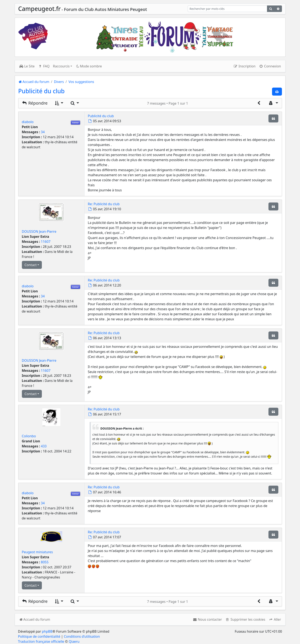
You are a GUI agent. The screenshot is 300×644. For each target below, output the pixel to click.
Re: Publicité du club (104, 204)
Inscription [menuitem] (244, 66)
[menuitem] (207, 619)
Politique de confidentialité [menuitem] (39, 636)
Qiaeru (74, 641)
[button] (275, 619)
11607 (46, 242)
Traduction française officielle (41, 641)
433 (44, 446)
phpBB (47, 631)
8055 (45, 562)
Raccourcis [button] (61, 66)
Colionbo (29, 436)
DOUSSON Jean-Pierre (39, 231)
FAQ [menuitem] (44, 66)
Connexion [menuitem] (270, 66)
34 (43, 132)
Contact (31, 265)
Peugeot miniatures (37, 552)
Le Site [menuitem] (27, 66)
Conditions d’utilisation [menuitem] (82, 636)
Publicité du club (42, 91)
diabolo (28, 122)
